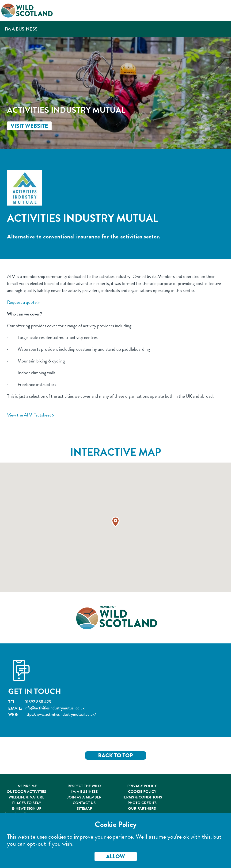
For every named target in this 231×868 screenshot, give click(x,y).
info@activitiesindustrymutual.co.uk (54, 708)
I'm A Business (84, 792)
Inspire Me (27, 786)
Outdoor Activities (27, 792)
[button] (115, 522)
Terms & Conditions (142, 797)
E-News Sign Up (27, 809)
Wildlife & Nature (27, 797)
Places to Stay (27, 803)
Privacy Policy (142, 786)
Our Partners (142, 809)
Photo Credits (142, 803)
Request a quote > (23, 302)
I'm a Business (21, 29)
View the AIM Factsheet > (31, 415)
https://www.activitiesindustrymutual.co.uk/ (60, 714)
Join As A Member (84, 797)
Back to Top (115, 755)
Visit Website (29, 126)
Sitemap (84, 809)
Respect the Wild (84, 786)
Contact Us (84, 803)
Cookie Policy (142, 792)
